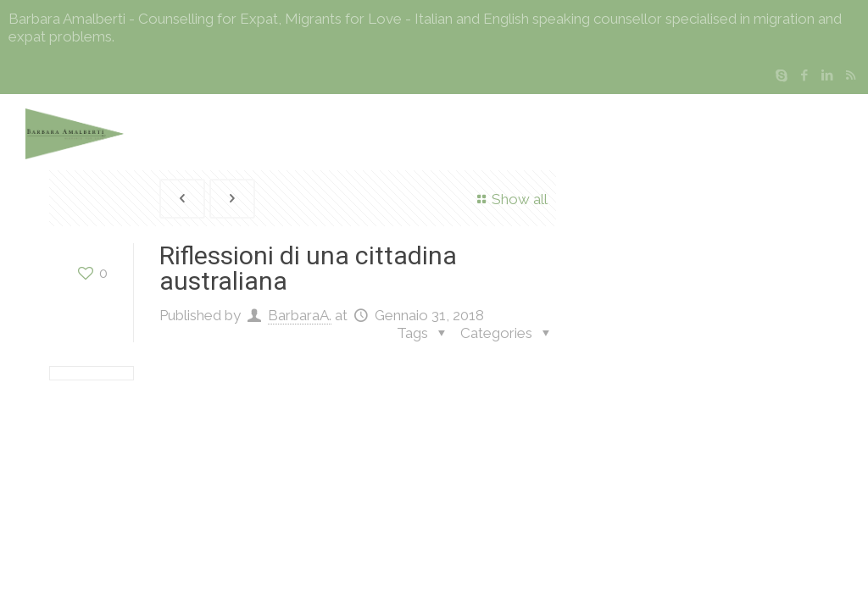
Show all (509, 199)
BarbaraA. (300, 315)
